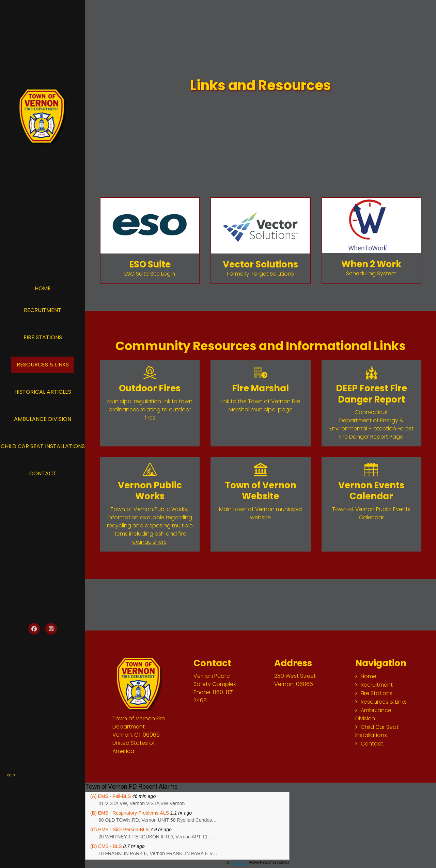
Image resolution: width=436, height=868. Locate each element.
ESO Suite (150, 264)
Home (43, 288)
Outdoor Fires (150, 388)
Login (10, 775)
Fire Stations (43, 337)
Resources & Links (43, 365)
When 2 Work (371, 264)
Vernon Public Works (150, 491)
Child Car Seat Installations (377, 731)
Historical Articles (43, 392)
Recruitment (43, 310)
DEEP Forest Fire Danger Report (371, 394)
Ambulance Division (43, 419)
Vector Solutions (260, 264)
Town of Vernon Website (261, 491)
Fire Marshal (260, 388)
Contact (43, 473)
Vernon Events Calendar (371, 491)
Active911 (240, 862)
